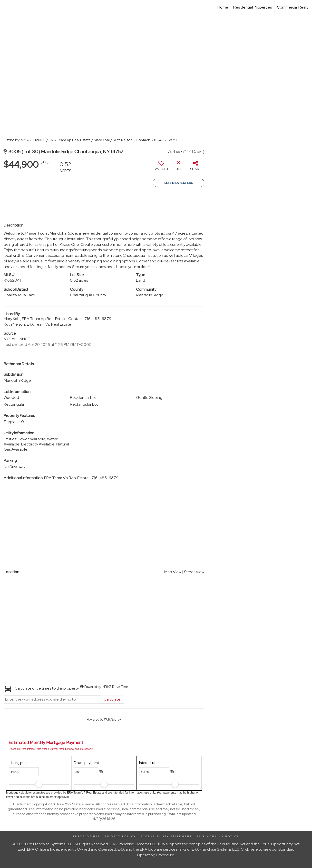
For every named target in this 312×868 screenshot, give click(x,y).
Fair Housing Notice (218, 837)
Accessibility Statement (166, 837)
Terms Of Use (87, 837)
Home (223, 7)
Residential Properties (253, 7)
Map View (173, 572)
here (254, 849)
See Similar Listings (179, 183)
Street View (194, 572)
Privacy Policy (120, 837)
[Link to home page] (6, 7)
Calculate (112, 699)
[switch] (161, 167)
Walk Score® (113, 719)
